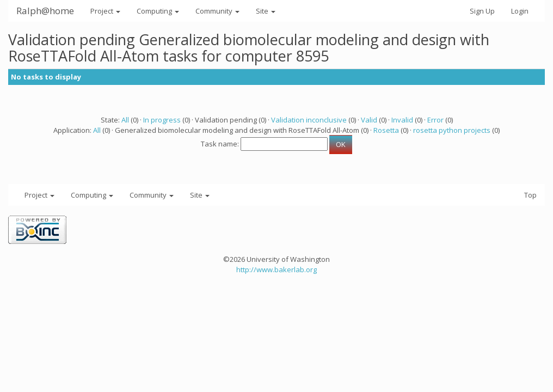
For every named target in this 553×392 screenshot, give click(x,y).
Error (435, 120)
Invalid (402, 120)
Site (266, 11)
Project (105, 11)
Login (520, 11)
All (125, 120)
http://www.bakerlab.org (276, 269)
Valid (369, 120)
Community (217, 11)
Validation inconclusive (309, 120)
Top (530, 195)
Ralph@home (45, 11)
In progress (162, 120)
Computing (158, 11)
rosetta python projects (452, 130)
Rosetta (386, 130)
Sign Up (482, 11)
